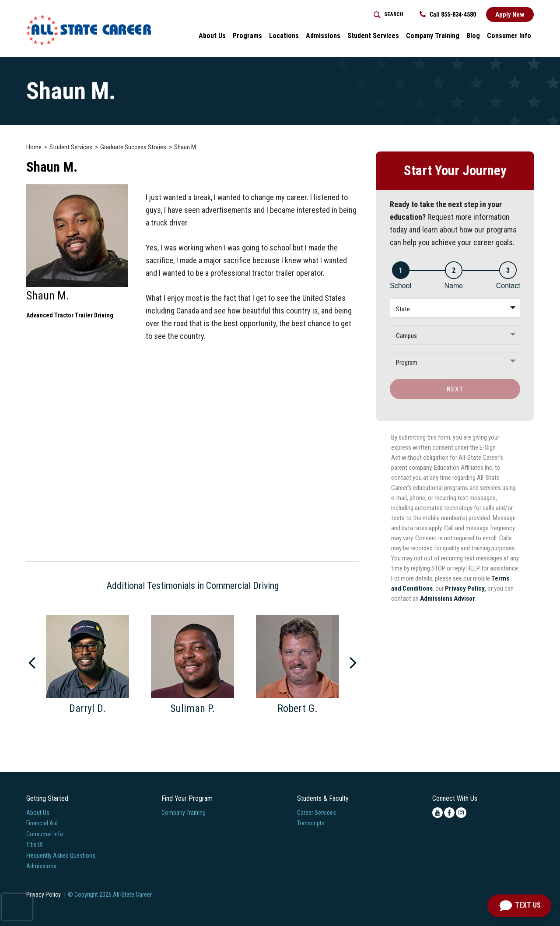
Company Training (184, 813)
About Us (38, 813)
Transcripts (311, 823)
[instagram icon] (461, 813)
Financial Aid (42, 823)
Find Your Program (187, 798)
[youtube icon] (437, 813)
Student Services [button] (373, 36)
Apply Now (510, 14)
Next (455, 389)
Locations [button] (284, 36)
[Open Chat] (519, 906)
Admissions (41, 866)
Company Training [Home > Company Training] (433, 36)
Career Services (317, 813)
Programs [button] (247, 36)
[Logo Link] (89, 30)
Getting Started (47, 798)
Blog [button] (473, 36)
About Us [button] (212, 36)
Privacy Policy (44, 894)
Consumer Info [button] (509, 36)
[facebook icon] (449, 813)
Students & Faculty (323, 798)
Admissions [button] (323, 36)
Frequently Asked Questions (61, 856)
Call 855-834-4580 (448, 14)
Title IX (35, 845)
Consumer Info (45, 834)
